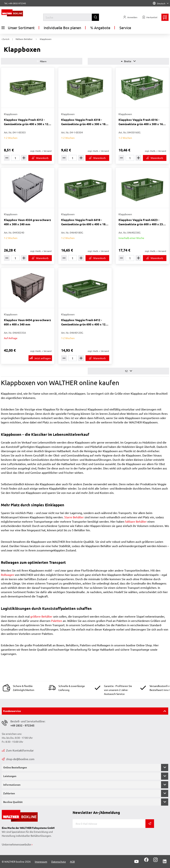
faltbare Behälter (136, 521)
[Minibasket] (165, 17)
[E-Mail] (109, 824)
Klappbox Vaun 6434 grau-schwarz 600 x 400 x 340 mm (27, 322)
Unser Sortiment (18, 28)
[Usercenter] (130, 17)
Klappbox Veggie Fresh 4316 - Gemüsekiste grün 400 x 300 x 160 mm (141, 122)
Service (125, 28)
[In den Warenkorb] (40, 158)
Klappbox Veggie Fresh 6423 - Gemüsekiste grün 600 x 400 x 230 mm (141, 222)
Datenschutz (59, 862)
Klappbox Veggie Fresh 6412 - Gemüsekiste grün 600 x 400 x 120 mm (84, 322)
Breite (128, 61)
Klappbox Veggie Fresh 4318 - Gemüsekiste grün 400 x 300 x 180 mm (84, 122)
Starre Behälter (74, 517)
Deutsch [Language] (161, 3)
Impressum (41, 862)
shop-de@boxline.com (18, 759)
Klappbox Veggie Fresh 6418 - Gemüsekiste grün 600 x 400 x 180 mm (84, 222)
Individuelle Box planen (62, 28)
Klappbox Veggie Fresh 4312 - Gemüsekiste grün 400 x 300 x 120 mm (27, 122)
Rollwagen (8, 575)
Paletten (57, 621)
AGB (72, 862)
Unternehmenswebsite (16, 844)
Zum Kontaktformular (18, 750)
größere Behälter (41, 616)
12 (128, 371)
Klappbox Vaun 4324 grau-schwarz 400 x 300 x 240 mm (27, 222)
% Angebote (100, 28)
